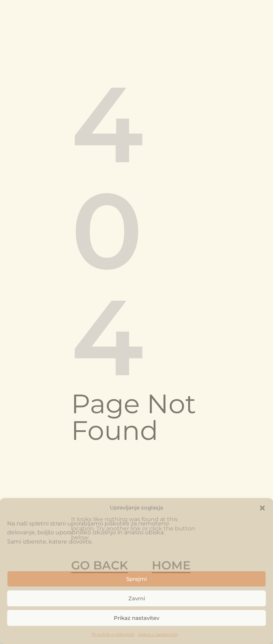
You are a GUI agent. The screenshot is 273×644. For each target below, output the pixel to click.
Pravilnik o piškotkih (113, 634)
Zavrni (137, 598)
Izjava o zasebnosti (158, 634)
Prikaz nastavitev (136, 618)
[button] (262, 508)
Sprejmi (136, 579)
